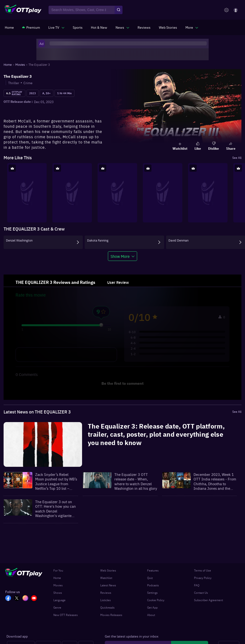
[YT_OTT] (35, 599)
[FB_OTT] (10, 599)
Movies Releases (111, 615)
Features (153, 570)
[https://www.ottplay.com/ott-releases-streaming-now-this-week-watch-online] (99, 27)
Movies (58, 585)
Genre (57, 607)
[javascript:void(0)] (56, 27)
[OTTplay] (23, 10)
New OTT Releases (66, 615)
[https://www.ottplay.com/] (9, 27)
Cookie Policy (156, 600)
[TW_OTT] (18, 599)
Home (57, 578)
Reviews (106, 593)
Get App (152, 607)
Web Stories (108, 570)
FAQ (197, 585)
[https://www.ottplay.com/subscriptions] (31, 27)
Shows (58, 593)
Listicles (106, 600)
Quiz (150, 578)
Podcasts (153, 585)
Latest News (108, 585)
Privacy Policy (203, 578)
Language (59, 600)
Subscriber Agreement (209, 600)
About (151, 615)
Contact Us (201, 593)
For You (58, 570)
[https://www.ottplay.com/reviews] (144, 27)
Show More (120, 256)
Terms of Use (203, 570)
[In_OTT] (27, 599)
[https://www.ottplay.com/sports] (78, 27)
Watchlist (106, 578)
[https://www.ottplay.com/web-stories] (168, 27)
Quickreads (107, 607)
